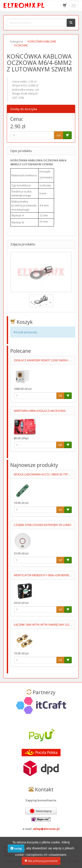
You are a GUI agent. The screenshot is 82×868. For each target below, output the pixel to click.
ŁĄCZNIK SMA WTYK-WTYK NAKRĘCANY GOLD (43, 625)
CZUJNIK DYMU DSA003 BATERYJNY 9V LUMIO (43, 525)
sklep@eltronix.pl (46, 829)
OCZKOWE (21, 45)
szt (59, 135)
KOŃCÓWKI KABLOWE (42, 41)
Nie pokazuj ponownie (41, 863)
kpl (60, 445)
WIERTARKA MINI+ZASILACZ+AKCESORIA (40, 411)
